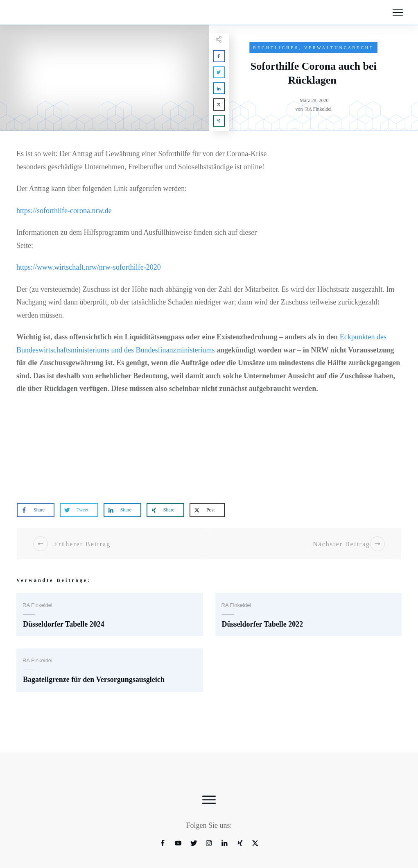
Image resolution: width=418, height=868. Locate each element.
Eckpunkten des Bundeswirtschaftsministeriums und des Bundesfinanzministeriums (159, 363)
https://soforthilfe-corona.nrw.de (70, 224)
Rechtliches (275, 48)
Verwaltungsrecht (340, 48)
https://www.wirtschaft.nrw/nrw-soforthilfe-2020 (99, 281)
